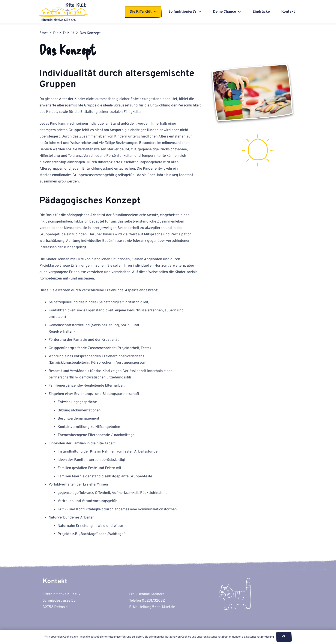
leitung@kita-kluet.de (157, 607)
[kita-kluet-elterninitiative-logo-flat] (64, 12)
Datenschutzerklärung (260, 637)
